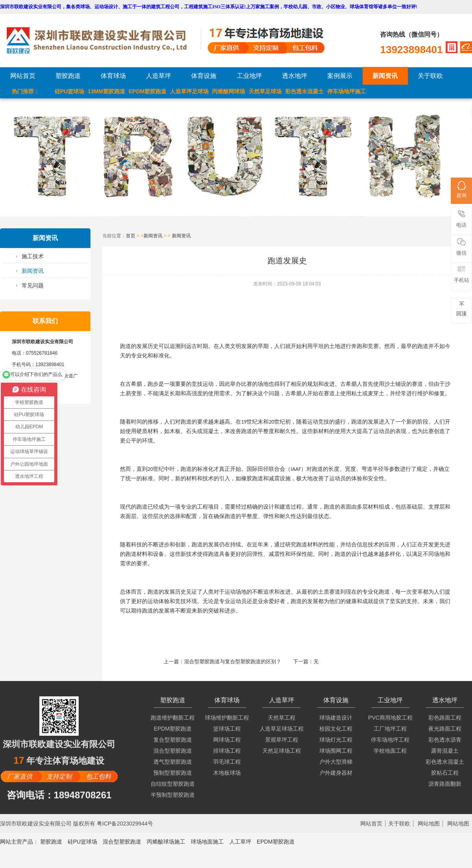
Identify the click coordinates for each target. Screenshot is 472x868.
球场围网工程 (336, 751)
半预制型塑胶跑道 (173, 795)
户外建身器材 (336, 773)
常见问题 (33, 285)
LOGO (103, 40)
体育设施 (204, 76)
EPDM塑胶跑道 (147, 91)
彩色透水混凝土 (304, 91)
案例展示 (340, 76)
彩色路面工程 (445, 718)
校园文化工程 (336, 729)
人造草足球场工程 (282, 729)
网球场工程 (227, 740)
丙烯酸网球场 (229, 91)
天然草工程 (282, 718)
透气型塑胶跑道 (173, 762)
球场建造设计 (336, 718)
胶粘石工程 (445, 773)
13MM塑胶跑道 (106, 91)
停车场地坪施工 (347, 91)
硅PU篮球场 (69, 91)
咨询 (461, 190)
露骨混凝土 (445, 751)
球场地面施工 (207, 842)
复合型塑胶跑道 (173, 740)
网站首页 (23, 76)
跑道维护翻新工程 (173, 718)
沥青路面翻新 (445, 784)
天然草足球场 (265, 91)
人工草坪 (240, 842)
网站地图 (429, 824)
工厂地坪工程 (390, 729)
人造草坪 (159, 76)
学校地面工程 (390, 751)
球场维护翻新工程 (227, 718)
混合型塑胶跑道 (173, 751)
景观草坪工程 (282, 740)
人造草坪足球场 (189, 91)
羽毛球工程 (227, 762)
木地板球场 (227, 773)
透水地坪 (295, 76)
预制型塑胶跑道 (173, 773)
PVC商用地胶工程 (390, 718)
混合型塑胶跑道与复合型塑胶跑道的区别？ (233, 662)
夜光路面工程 (445, 729)
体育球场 (113, 76)
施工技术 (33, 256)
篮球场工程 (227, 729)
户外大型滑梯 (336, 762)
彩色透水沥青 (445, 740)
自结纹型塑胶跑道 (173, 784)
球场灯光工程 (336, 740)
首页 (131, 236)
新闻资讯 (385, 76)
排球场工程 (227, 751)
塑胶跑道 (68, 76)
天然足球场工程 (282, 751)
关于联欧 (430, 76)
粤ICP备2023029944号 (125, 824)
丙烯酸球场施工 (166, 842)
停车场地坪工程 (390, 740)
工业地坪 (249, 76)
